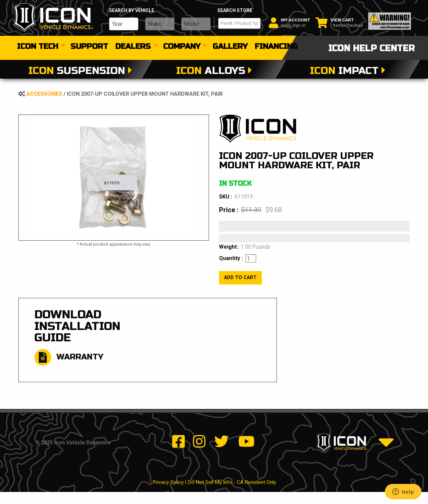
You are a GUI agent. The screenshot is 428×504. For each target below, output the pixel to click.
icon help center (371, 48)
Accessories (44, 94)
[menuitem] (40, 47)
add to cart (240, 278)
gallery (230, 47)
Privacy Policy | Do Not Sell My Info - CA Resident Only (214, 494)
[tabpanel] (114, 178)
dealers (133, 47)
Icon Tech (38, 47)
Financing (276, 47)
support (89, 47)
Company (182, 47)
